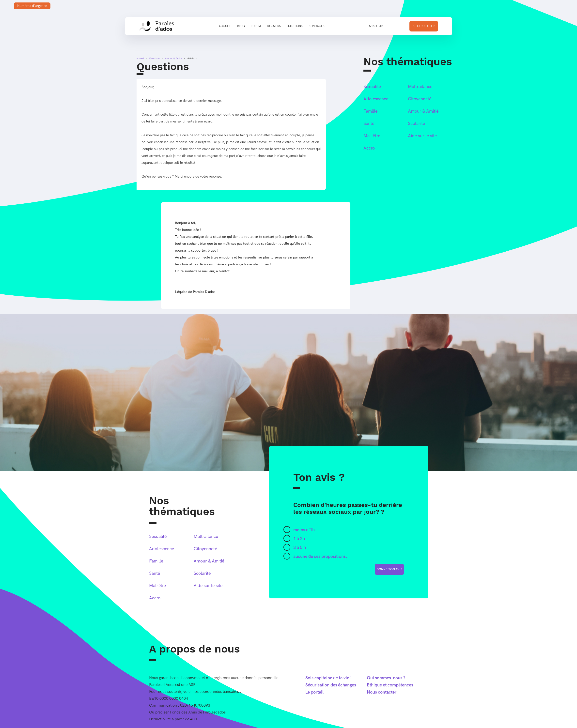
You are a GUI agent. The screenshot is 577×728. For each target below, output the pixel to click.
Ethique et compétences (390, 685)
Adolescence (376, 99)
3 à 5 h (300, 548)
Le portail (314, 692)
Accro (369, 148)
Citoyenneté (420, 99)
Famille (370, 111)
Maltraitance (420, 87)
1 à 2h (299, 539)
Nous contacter (382, 692)
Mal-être (372, 136)
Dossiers (274, 26)
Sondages (317, 26)
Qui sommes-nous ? (386, 678)
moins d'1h (304, 530)
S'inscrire (377, 26)
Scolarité (416, 124)
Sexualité (372, 87)
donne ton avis (389, 569)
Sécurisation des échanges (331, 685)
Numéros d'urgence (32, 6)
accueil (140, 59)
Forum (256, 26)
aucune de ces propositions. (320, 556)
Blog (241, 26)
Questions (295, 26)
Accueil (225, 26)
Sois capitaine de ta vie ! (328, 678)
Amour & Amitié (174, 59)
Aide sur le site (422, 136)
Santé (369, 124)
